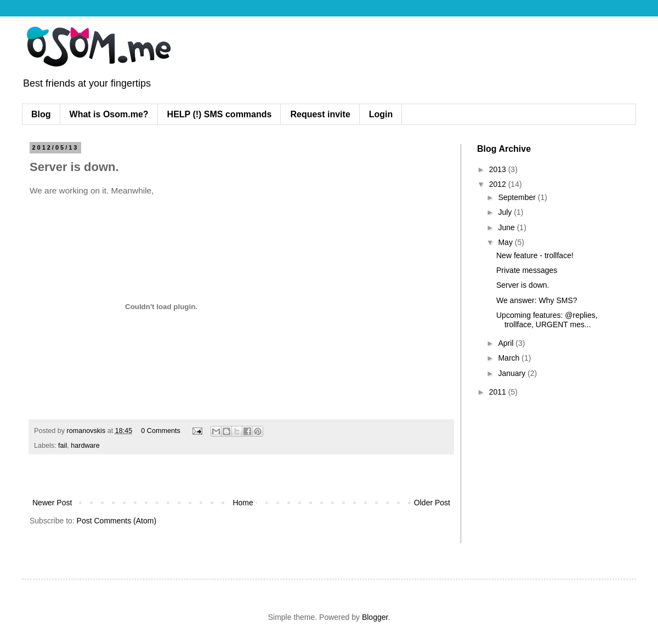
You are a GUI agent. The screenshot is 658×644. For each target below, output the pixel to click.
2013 (499, 169)
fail (63, 446)
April (507, 343)
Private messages (527, 270)
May (506, 242)
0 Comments (160, 431)
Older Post (432, 503)
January (513, 373)
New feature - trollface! (535, 255)
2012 (499, 184)
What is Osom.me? (109, 114)
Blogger (375, 617)
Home (243, 503)
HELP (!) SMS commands (220, 114)
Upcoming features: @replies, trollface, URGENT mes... (547, 320)
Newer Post (52, 503)
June (507, 227)
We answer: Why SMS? (537, 300)
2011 (499, 392)
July (506, 212)
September (518, 197)
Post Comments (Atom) (117, 521)
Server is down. (523, 285)
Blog (41, 114)
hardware (85, 446)
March (510, 358)
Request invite (320, 114)
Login (381, 114)
